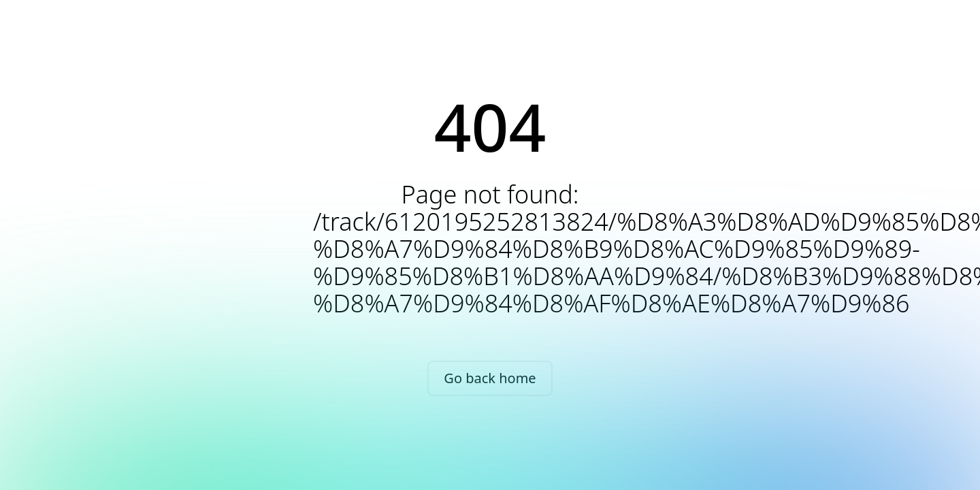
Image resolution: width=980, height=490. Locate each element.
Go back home (490, 378)
